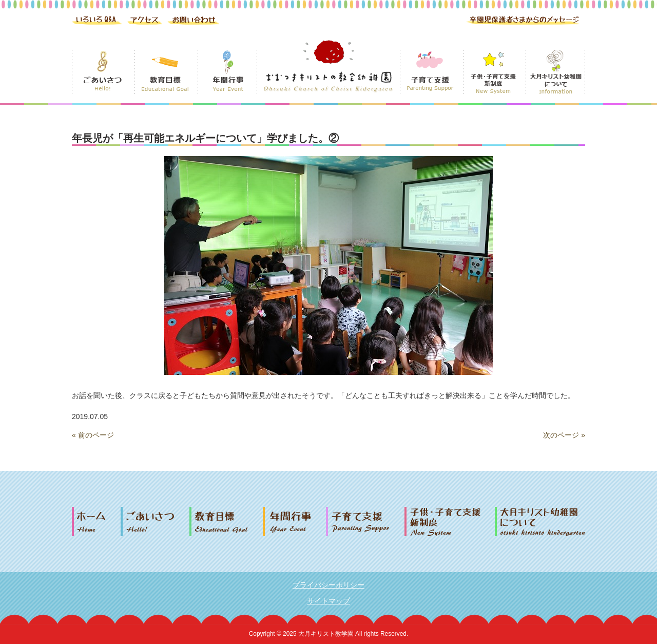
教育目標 (226, 522)
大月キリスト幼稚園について (540, 522)
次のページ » (564, 435)
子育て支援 (365, 522)
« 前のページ (93, 435)
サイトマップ (328, 601)
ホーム (96, 522)
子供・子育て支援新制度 (450, 522)
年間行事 (294, 522)
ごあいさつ (155, 522)
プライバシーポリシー (328, 585)
